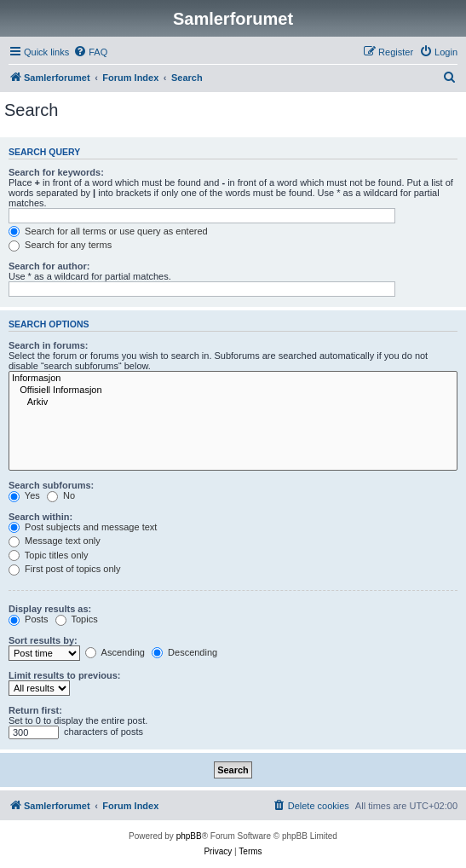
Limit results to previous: (64, 675)
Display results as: (50, 609)
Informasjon (233, 379)
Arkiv (233, 402)
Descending (184, 652)
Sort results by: (43, 640)
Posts (29, 619)
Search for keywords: (56, 172)
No (61, 495)
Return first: (35, 710)
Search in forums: (49, 345)
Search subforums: (51, 485)
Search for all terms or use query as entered (108, 231)
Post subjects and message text (83, 527)
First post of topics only (65, 569)
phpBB (189, 836)
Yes (24, 495)
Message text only (55, 541)
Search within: (40, 517)
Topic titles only (48, 555)
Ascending (115, 652)
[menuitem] (90, 52)
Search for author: (49, 266)
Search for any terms (60, 245)
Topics (77, 619)
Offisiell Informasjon (233, 391)
